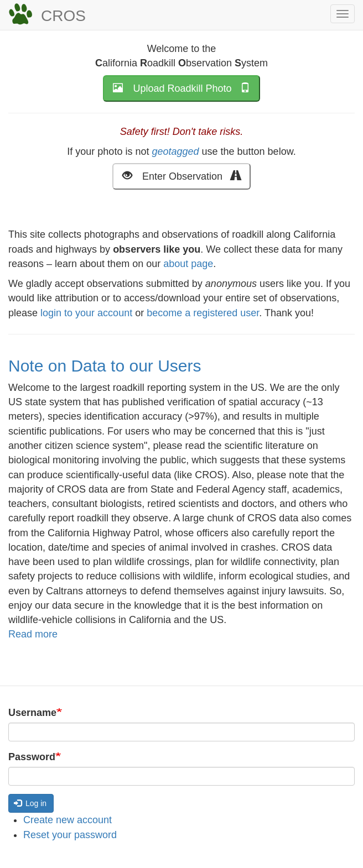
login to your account (86, 313)
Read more (33, 634)
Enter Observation (181, 176)
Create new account (68, 820)
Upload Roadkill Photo (181, 88)
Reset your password (70, 835)
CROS (63, 16)
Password (32, 757)
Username (32, 713)
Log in (30, 803)
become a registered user (203, 313)
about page (188, 264)
